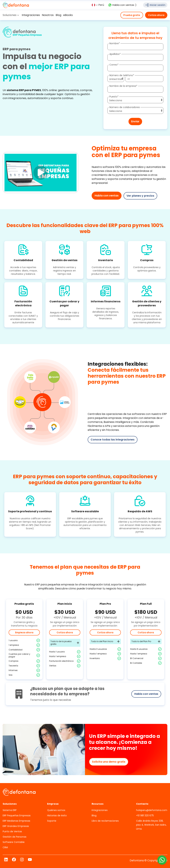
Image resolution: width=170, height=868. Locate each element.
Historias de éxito (57, 815)
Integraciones (100, 810)
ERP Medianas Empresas (16, 821)
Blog (94, 815)
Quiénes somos (56, 810)
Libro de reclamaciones (105, 821)
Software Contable (14, 842)
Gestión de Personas (15, 837)
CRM (5, 847)
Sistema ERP (10, 810)
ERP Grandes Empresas (16, 826)
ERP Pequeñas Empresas (17, 815)
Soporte (52, 821)
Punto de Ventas (12, 831)
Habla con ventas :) (122, 5)
